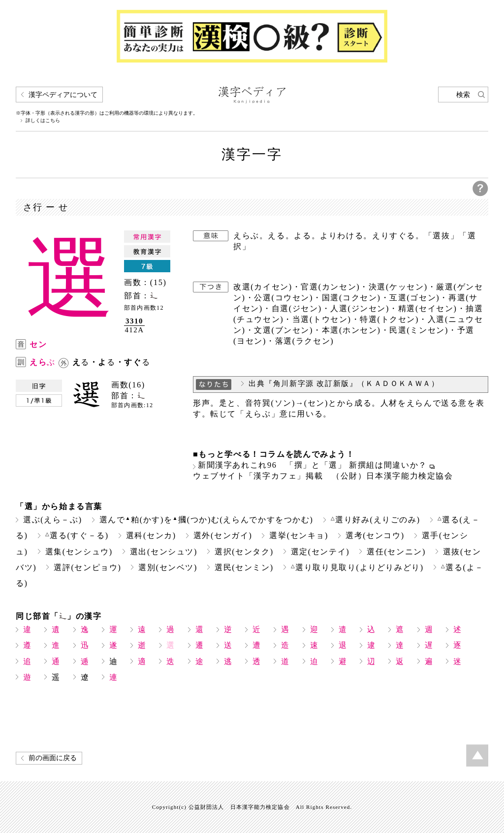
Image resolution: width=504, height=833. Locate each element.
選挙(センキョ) (299, 535)
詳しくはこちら (43, 121)
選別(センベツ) (168, 567)
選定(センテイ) (320, 552)
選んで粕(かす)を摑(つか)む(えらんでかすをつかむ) (206, 520)
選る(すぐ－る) (77, 535)
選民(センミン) (244, 567)
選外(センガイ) (223, 535)
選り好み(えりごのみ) (376, 520)
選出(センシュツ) (164, 552)
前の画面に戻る (53, 758)
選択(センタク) (244, 552)
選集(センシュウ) (79, 552)
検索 (463, 95)
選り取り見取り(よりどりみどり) (357, 567)
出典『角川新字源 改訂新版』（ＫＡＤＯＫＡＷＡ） (344, 384)
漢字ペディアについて (63, 95)
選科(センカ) (151, 535)
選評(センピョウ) (87, 567)
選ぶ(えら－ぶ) (53, 520)
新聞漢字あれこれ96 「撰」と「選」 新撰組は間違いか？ (313, 465)
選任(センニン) (396, 552)
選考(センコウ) (375, 535)
